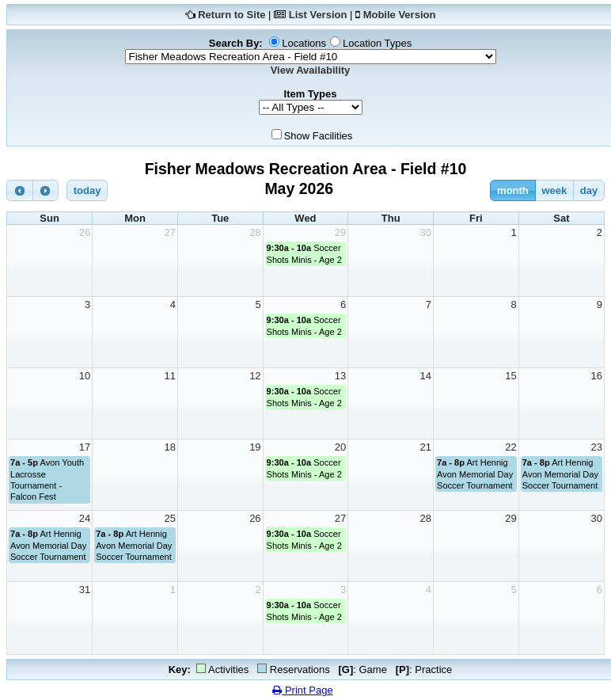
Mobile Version (400, 15)
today (87, 190)
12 (255, 376)
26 (85, 232)
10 (85, 376)
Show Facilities (319, 136)
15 (510, 376)
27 (169, 232)
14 (426, 376)
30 (426, 232)
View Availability (311, 70)
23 (597, 447)
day (589, 190)
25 (169, 518)
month (513, 190)
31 (85, 590)
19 (255, 447)
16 (597, 376)
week (554, 190)
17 (85, 447)
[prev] (20, 190)
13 (340, 376)
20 (340, 447)
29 (340, 232)
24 (85, 518)
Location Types (377, 43)
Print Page (302, 690)
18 (169, 447)
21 (426, 447)
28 (255, 232)
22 (510, 447)
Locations (304, 43)
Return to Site (231, 15)
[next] (46, 190)
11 (169, 376)
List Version (318, 15)
